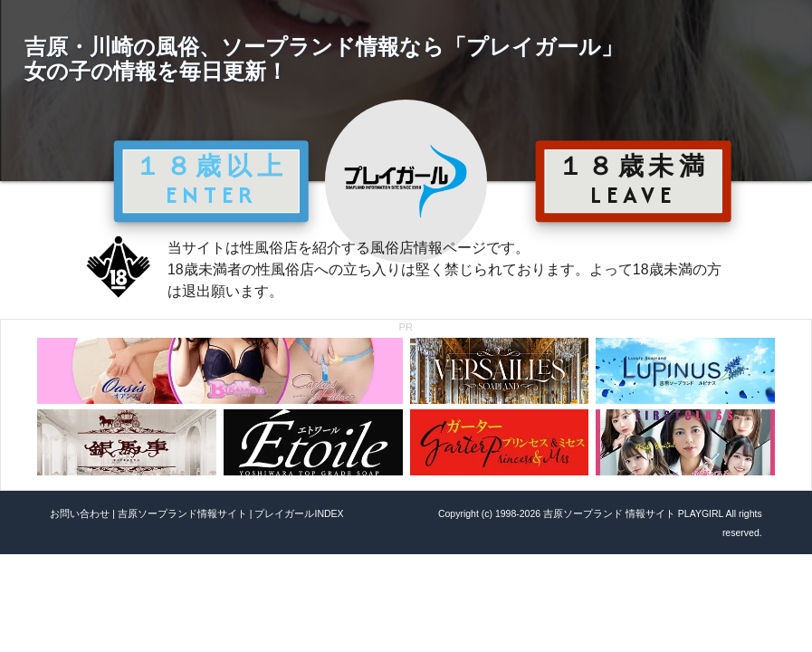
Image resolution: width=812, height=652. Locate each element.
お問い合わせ (80, 513)
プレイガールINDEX (299, 513)
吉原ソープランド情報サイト (182, 513)
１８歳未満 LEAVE (634, 180)
